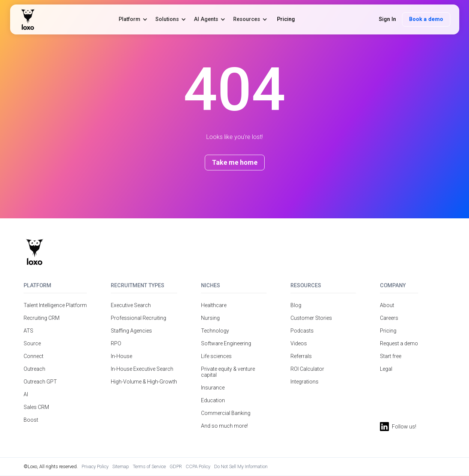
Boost (31, 420)
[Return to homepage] (35, 252)
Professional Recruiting (138, 318)
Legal (386, 369)
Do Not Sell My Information (241, 466)
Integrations (304, 382)
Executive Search (131, 305)
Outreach (34, 369)
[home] (28, 19)
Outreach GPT (40, 382)
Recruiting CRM (42, 318)
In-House (121, 356)
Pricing (388, 331)
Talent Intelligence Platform (55, 305)
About (387, 305)
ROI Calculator (307, 369)
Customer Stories (311, 318)
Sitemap (121, 466)
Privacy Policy (95, 466)
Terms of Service (149, 466)
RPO (116, 343)
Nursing (210, 318)
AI (26, 394)
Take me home (235, 162)
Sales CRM (36, 407)
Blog (296, 305)
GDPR (176, 466)
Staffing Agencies (131, 331)
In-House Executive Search (142, 369)
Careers (389, 318)
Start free (391, 356)
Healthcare (214, 305)
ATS (28, 331)
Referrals (301, 356)
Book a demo (426, 19)
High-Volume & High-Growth (144, 382)
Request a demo (399, 343)
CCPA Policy (198, 466)
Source (32, 343)
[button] (133, 19)
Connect (33, 356)
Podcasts (302, 331)
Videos (299, 343)
